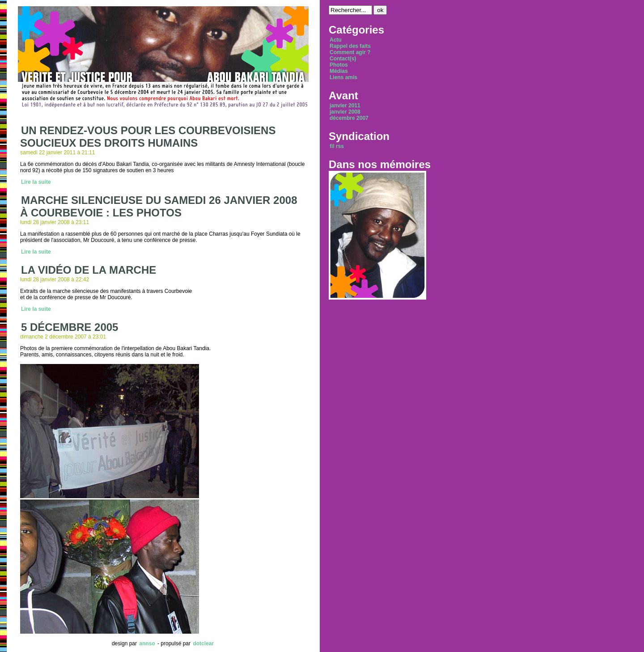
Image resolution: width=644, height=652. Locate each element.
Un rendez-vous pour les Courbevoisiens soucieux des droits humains (148, 137)
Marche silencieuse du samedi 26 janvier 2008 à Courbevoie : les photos (159, 206)
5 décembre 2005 (70, 327)
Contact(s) (343, 59)
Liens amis (343, 77)
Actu (336, 40)
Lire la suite (36, 182)
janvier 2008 (345, 112)
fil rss (337, 146)
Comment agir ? (350, 52)
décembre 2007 (349, 118)
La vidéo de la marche (89, 270)
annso (147, 644)
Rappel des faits (350, 46)
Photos (339, 65)
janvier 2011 (345, 106)
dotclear (203, 644)
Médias (339, 71)
